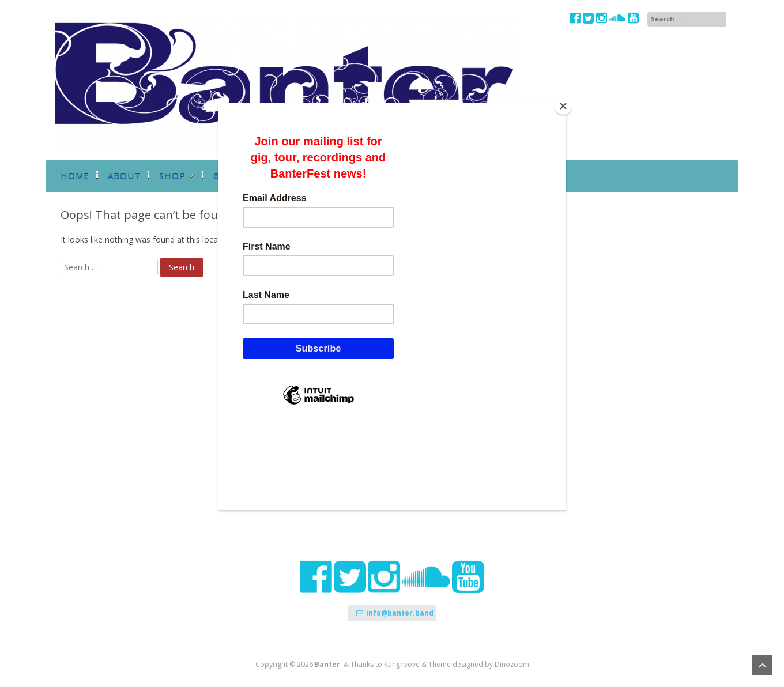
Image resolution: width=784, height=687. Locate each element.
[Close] (563, 106)
